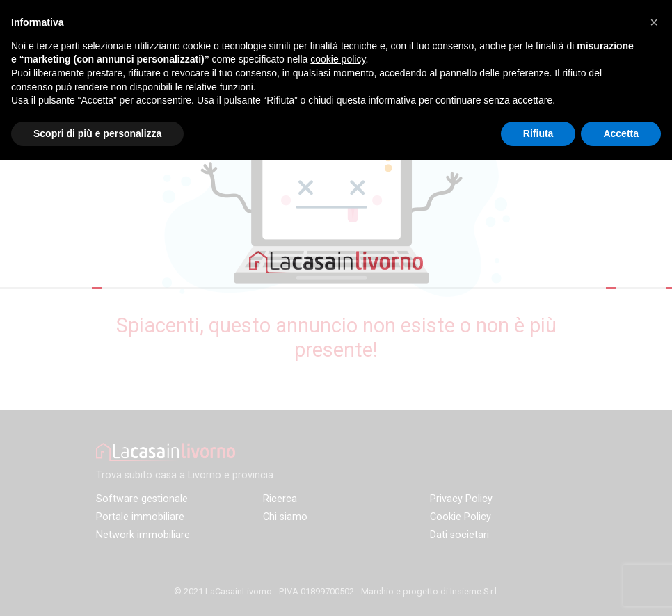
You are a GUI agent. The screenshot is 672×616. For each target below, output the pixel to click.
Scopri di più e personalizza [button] (97, 133)
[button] (654, 22)
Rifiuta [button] (538, 133)
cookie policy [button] (338, 59)
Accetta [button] (621, 133)
